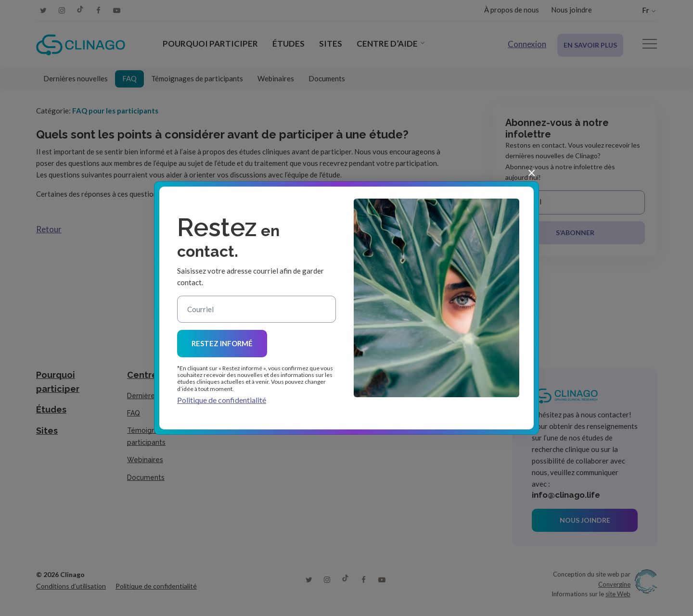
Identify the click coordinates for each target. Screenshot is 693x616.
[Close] (531, 172)
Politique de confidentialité (222, 400)
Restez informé (222, 343)
